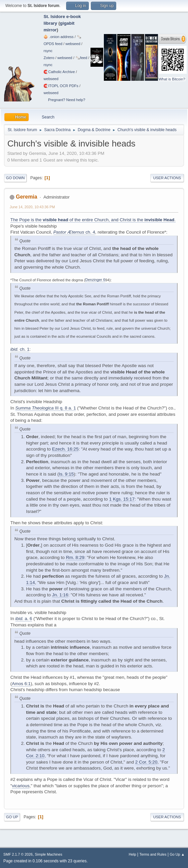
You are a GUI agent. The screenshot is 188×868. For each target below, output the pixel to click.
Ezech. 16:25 (65, 449)
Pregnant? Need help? (67, 100)
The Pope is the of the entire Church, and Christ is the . (93, 220)
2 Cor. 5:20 (146, 762)
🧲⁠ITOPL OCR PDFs (61, 86)
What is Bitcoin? (172, 79)
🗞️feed (81, 58)
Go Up (12, 817)
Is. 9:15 (66, 474)
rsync (48, 51)
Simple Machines (48, 854)
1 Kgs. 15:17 (122, 499)
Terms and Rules (153, 854)
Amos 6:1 (21, 684)
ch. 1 (20, 349)
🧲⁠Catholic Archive (59, 72)
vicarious (21, 786)
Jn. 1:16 (60, 595)
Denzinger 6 (95, 280)
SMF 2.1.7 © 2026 (18, 854)
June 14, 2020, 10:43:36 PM (32, 207)
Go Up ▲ (177, 854)
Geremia (26, 197)
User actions (167, 178)
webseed (73, 44)
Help (133, 854)
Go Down (15, 178)
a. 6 (24, 619)
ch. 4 (74, 232)
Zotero (49, 58)
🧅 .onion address (58, 37)
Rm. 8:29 (75, 557)
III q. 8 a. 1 (46, 408)
